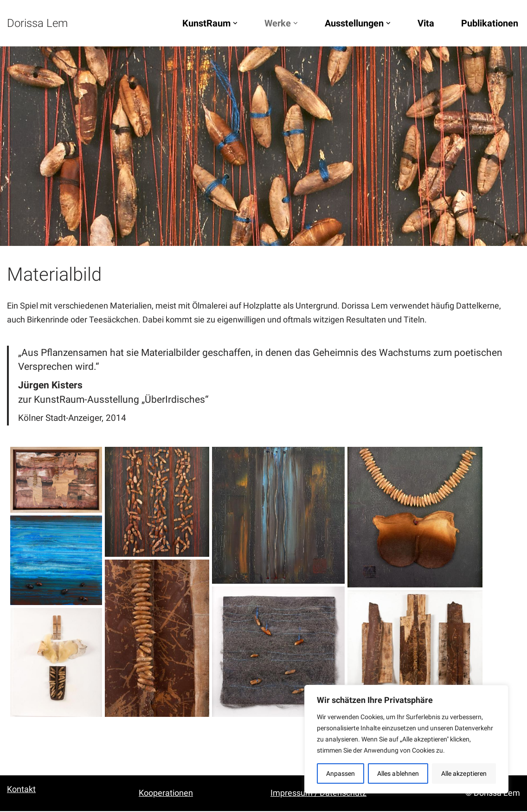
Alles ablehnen (398, 773)
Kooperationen (166, 794)
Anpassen (341, 773)
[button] (235, 23)
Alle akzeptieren (464, 773)
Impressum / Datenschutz (318, 794)
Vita (426, 23)
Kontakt (21, 790)
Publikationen (490, 23)
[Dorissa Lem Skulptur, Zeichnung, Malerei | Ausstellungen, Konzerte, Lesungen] (37, 23)
